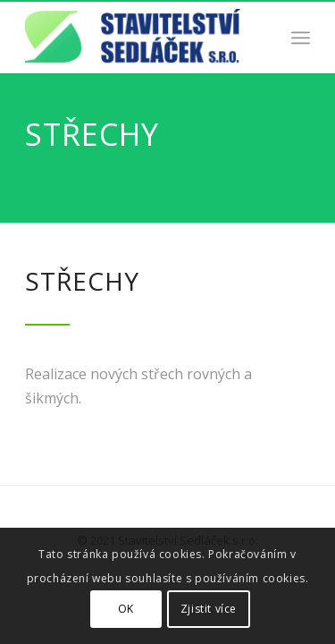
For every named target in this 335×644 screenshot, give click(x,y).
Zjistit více (209, 609)
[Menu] (301, 38)
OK (126, 609)
